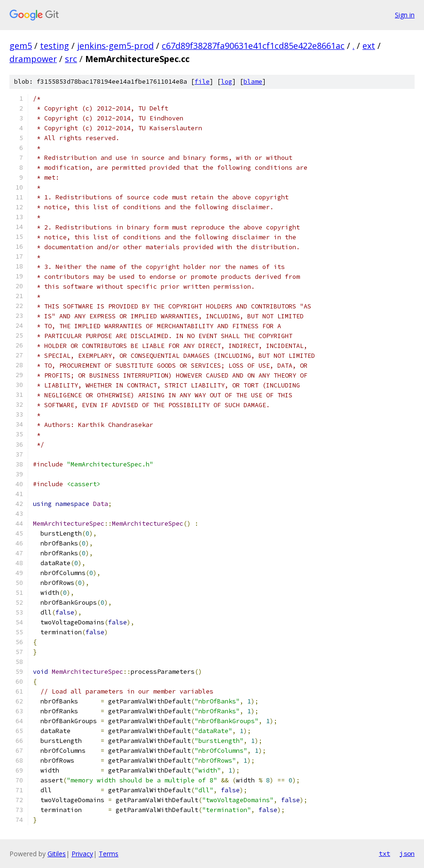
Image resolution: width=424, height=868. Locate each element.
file (202, 82)
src (71, 59)
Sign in (405, 15)
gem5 (21, 46)
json (407, 853)
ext (369, 46)
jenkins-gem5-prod (115, 46)
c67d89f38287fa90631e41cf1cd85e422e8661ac (253, 46)
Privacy (82, 854)
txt (385, 853)
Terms (109, 854)
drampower (33, 59)
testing (55, 46)
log (227, 82)
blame (253, 82)
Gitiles (57, 854)
